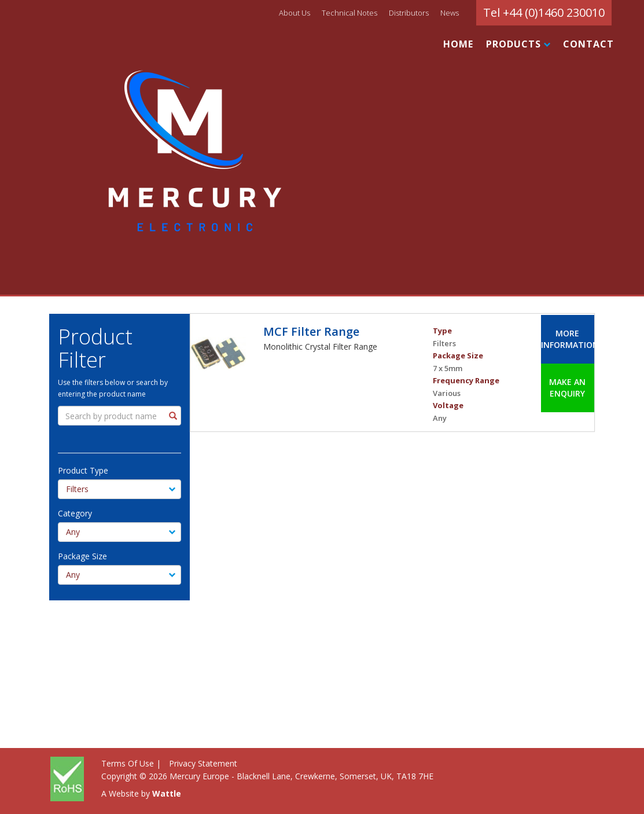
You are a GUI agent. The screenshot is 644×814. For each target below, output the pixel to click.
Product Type (76, 470)
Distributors (409, 13)
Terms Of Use (128, 763)
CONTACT (588, 44)
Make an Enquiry (567, 388)
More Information (567, 339)
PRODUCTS (518, 44)
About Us (295, 13)
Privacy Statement (203, 763)
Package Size (75, 556)
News (450, 13)
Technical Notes (349, 13)
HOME (458, 44)
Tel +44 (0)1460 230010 (544, 12)
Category (67, 513)
